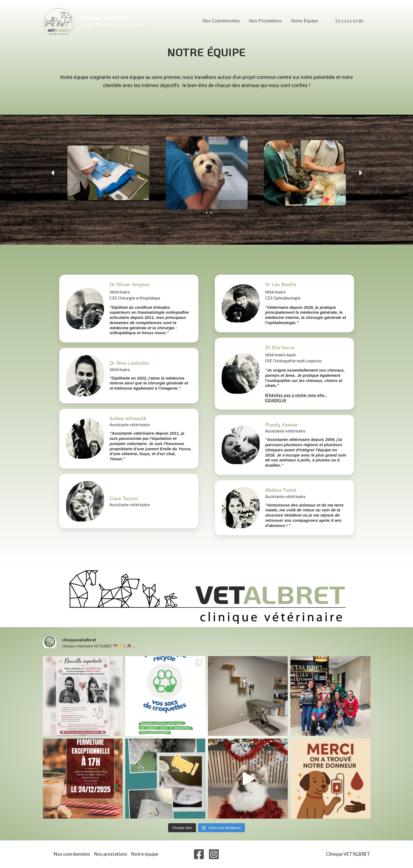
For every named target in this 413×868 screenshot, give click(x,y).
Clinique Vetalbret (103, 18)
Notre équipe (304, 21)
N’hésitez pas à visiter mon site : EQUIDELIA (296, 397)
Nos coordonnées (221, 21)
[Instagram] (214, 854)
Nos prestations (265, 21)
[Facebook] (199, 854)
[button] (349, 21)
